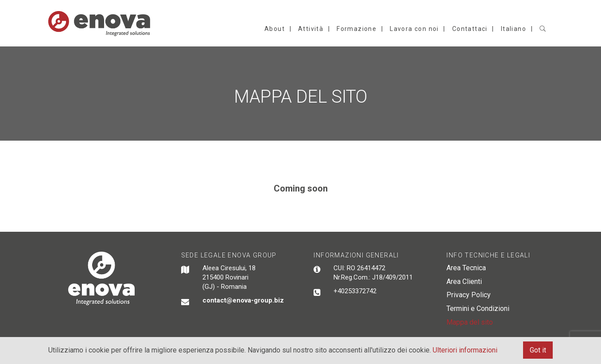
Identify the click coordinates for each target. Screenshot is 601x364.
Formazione (357, 29)
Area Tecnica (466, 268)
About (275, 29)
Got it (538, 350)
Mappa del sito (470, 322)
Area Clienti (464, 282)
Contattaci (470, 29)
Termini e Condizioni (478, 308)
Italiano (514, 29)
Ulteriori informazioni (465, 350)
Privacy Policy (469, 295)
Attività (311, 29)
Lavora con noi (414, 29)
